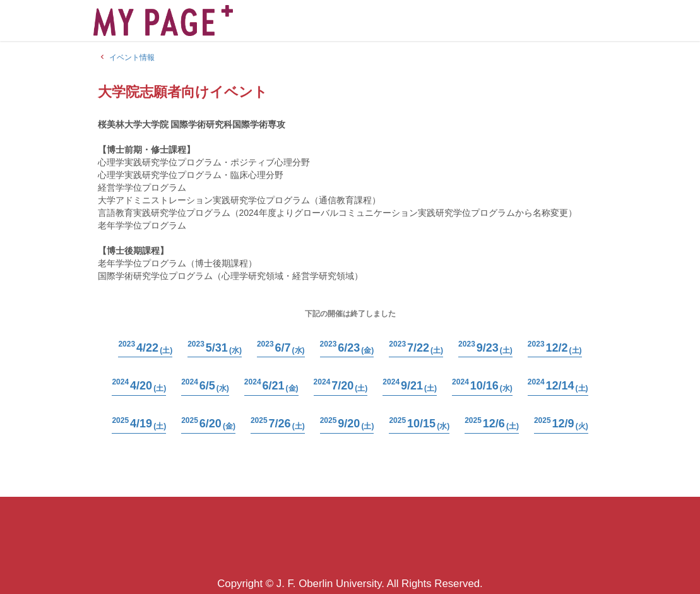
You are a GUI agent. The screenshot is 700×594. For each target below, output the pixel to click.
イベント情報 (126, 57)
